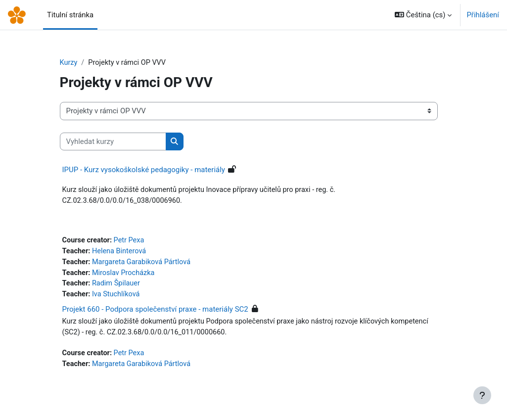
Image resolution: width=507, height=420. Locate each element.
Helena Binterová (121, 253)
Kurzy (69, 63)
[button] (423, 15)
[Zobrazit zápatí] (482, 395)
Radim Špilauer (118, 286)
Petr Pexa (131, 242)
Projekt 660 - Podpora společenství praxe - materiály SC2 (155, 312)
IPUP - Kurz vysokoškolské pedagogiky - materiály (144, 170)
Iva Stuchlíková (117, 297)
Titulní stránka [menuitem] (70, 15)
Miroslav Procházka (125, 275)
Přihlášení (483, 15)
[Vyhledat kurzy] (113, 141)
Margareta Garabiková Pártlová (144, 264)
